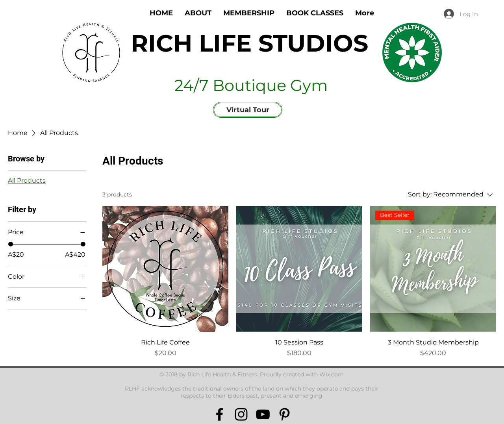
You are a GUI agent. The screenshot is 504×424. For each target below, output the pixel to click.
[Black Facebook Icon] (220, 414)
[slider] (11, 244)
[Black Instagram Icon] (241, 414)
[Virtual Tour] (248, 110)
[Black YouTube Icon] (263, 414)
